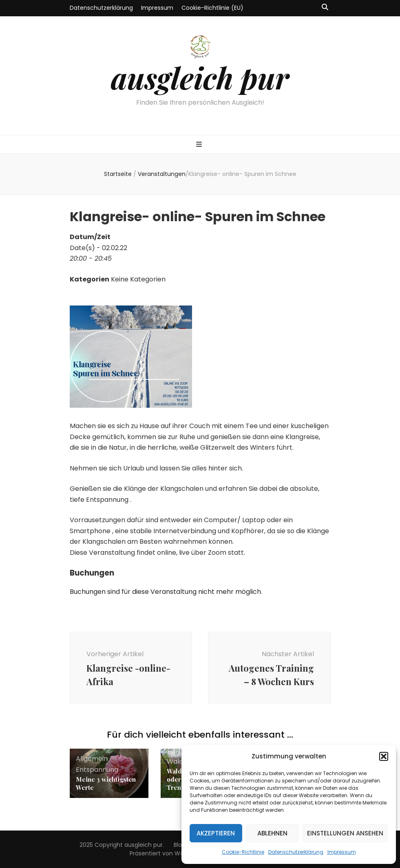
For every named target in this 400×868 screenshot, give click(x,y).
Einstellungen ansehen (345, 833)
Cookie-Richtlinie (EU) (212, 8)
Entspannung (97, 770)
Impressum (342, 852)
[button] (384, 756)
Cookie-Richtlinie (243, 852)
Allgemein (92, 759)
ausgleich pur (200, 77)
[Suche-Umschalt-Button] (325, 8)
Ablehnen (272, 833)
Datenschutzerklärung (296, 852)
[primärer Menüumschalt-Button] (200, 145)
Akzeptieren (216, 833)
